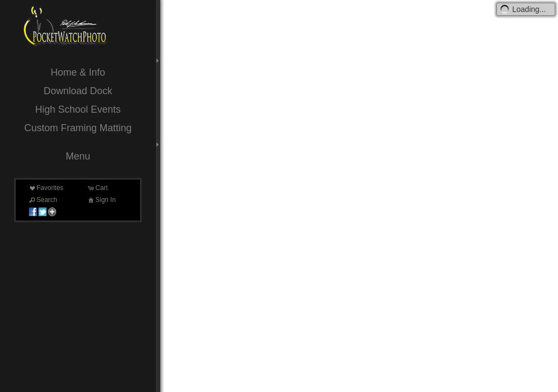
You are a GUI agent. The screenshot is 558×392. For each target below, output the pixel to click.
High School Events (78, 109)
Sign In (101, 200)
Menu (78, 156)
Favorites (46, 188)
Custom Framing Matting (78, 128)
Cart (97, 188)
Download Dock (78, 91)
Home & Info (78, 72)
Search (43, 200)
